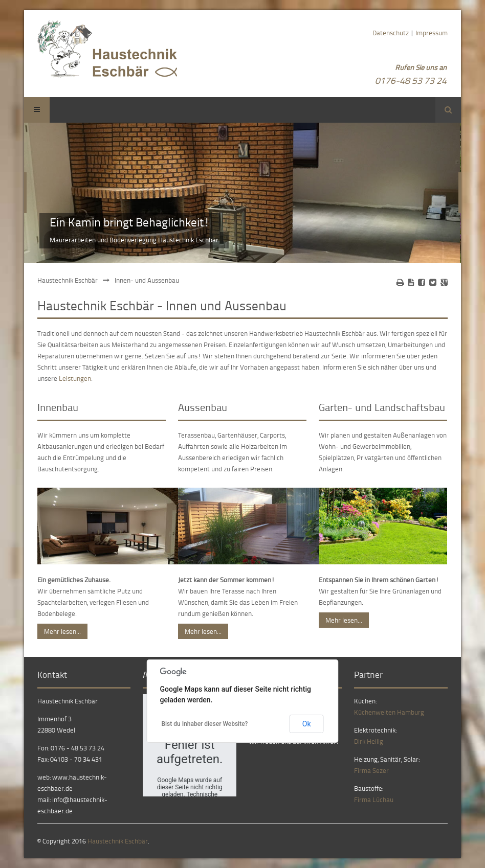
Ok (307, 724)
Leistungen (75, 378)
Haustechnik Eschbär (68, 280)
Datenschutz (391, 33)
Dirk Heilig (369, 741)
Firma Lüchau (374, 800)
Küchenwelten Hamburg (389, 712)
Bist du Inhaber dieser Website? (204, 724)
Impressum (432, 33)
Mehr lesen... (62, 631)
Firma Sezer (371, 770)
